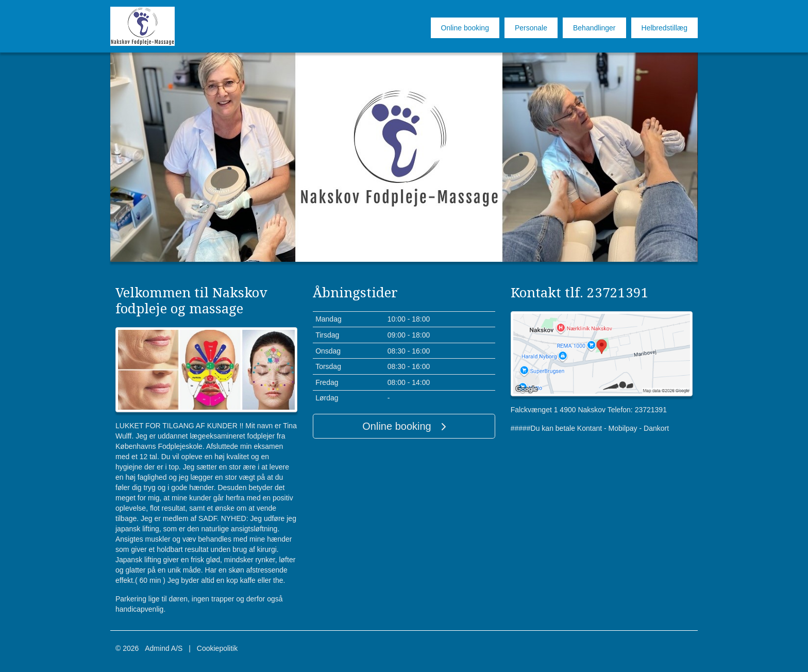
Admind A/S (164, 648)
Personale (531, 28)
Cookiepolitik (217, 648)
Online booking (465, 28)
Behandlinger (594, 28)
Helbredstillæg (664, 28)
